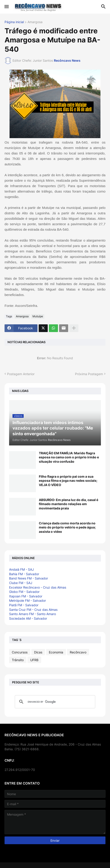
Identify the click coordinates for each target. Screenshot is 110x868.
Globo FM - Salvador (24, 592)
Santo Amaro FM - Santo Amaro (32, 614)
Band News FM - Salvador (29, 578)
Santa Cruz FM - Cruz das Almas (33, 610)
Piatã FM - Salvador (24, 605)
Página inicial (14, 22)
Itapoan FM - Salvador (26, 596)
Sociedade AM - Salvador (28, 618)
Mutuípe (38, 316)
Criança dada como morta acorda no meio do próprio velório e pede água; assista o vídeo (67, 527)
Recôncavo (78, 652)
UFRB (34, 660)
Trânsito (18, 660)
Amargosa (35, 22)
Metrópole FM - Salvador (27, 600)
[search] (54, 702)
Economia (56, 652)
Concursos (20, 652)
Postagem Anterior (21, 374)
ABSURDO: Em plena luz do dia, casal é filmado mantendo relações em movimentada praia (69, 504)
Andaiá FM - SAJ (21, 569)
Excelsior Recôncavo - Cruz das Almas (38, 587)
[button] (6, 7)
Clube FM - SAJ (21, 583)
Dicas (38, 652)
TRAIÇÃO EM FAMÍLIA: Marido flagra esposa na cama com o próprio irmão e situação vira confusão (69, 457)
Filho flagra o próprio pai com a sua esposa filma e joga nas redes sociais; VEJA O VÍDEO (68, 480)
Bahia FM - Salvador (24, 574)
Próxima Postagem (89, 374)
